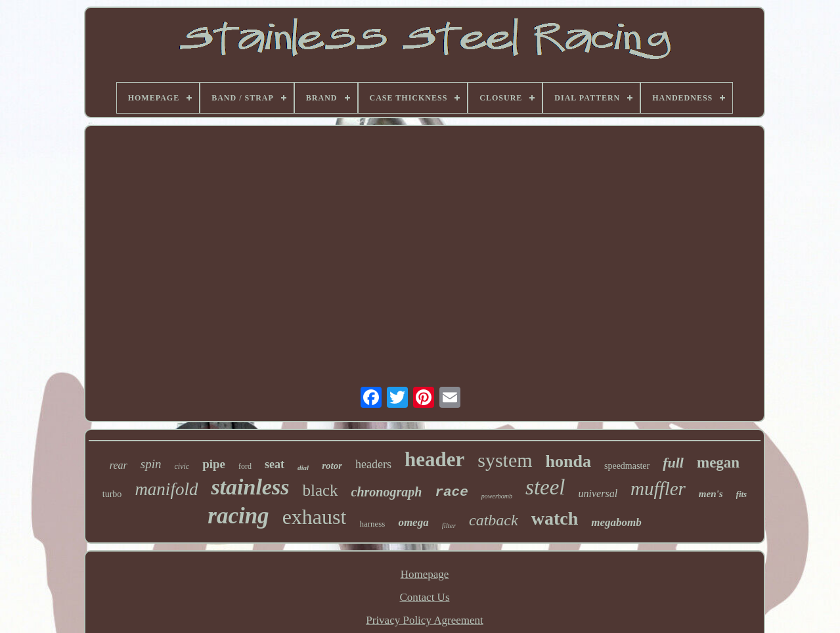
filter (449, 525)
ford (245, 466)
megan (718, 463)
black (320, 490)
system (505, 460)
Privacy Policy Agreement (424, 620)
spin (151, 464)
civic (182, 466)
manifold (166, 489)
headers (373, 464)
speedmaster (627, 466)
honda (568, 461)
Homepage (425, 574)
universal (598, 493)
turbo (112, 494)
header (434, 459)
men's (711, 494)
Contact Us (424, 597)
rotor (332, 466)
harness (372, 524)
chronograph (387, 492)
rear (119, 465)
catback (494, 520)
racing (238, 516)
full (673, 463)
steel (545, 487)
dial (303, 468)
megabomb (616, 522)
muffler (658, 489)
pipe (214, 464)
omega (413, 522)
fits (742, 494)
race (451, 492)
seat (275, 464)
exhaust (315, 517)
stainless (250, 487)
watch (555, 518)
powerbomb (497, 496)
